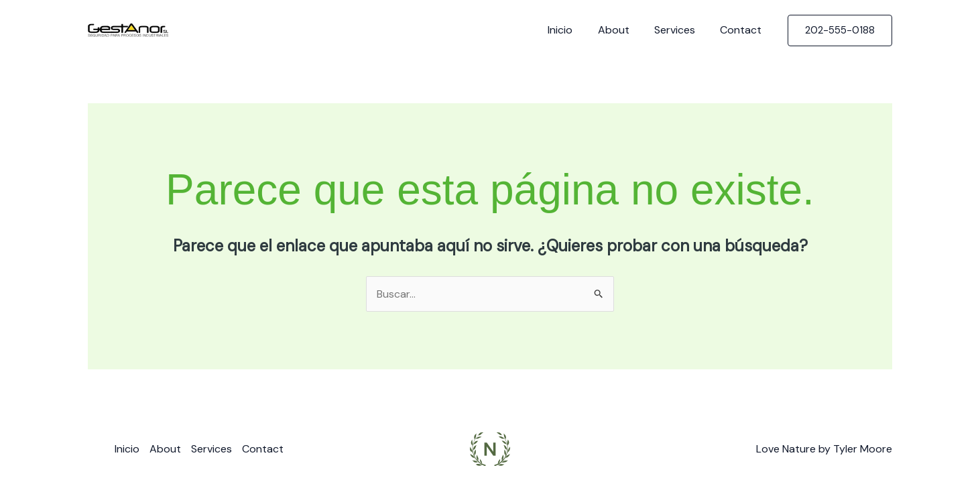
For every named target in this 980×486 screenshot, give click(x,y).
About (622, 30)
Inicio (573, 30)
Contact (743, 30)
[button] (840, 31)
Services (680, 30)
